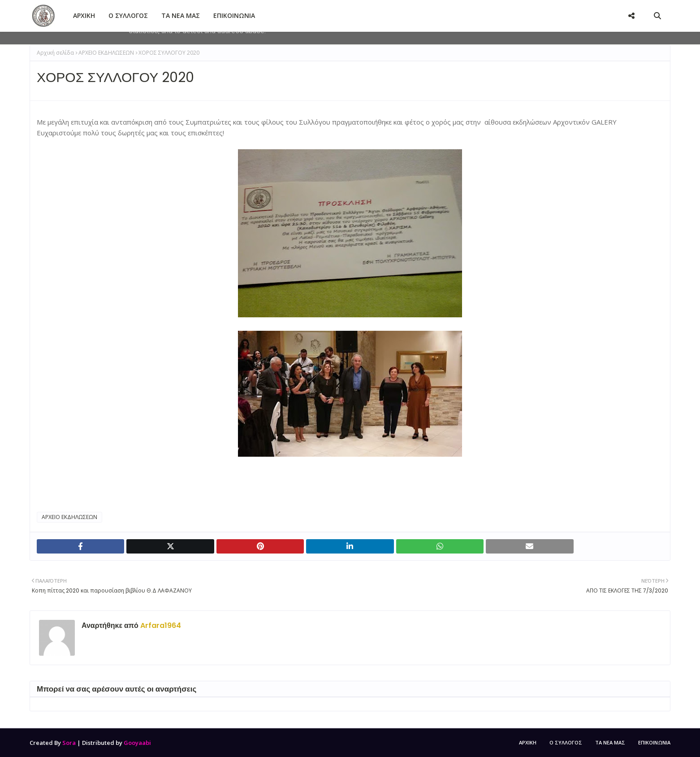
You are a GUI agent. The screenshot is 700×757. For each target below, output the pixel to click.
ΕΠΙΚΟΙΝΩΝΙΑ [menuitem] (234, 15)
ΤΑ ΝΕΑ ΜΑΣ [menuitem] (181, 15)
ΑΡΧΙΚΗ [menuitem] (84, 15)
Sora (69, 743)
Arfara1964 (160, 625)
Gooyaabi (137, 743)
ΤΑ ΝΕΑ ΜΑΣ (610, 742)
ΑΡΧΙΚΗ (528, 742)
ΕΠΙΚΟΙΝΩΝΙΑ (654, 742)
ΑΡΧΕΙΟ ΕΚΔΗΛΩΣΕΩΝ (106, 53)
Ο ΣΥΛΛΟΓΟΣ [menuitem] (128, 15)
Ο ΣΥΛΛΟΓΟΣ (566, 742)
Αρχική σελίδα (55, 53)
